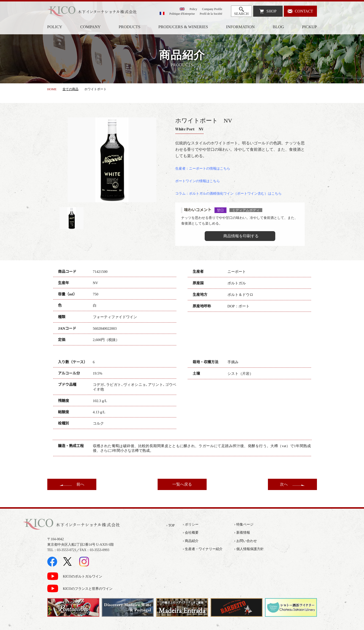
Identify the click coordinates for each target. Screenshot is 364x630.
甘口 (220, 210)
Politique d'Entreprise (182, 14)
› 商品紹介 (191, 541)
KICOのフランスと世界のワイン (88, 589)
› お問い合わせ (246, 541)
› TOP (171, 525)
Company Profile (212, 9)
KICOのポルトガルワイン (83, 576)
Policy (194, 9)
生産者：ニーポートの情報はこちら (203, 169)
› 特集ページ (244, 524)
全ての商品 (70, 89)
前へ (80, 484)
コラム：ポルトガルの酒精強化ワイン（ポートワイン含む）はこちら (228, 194)
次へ (284, 484)
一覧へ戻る (182, 484)
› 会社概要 (191, 533)
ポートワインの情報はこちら (198, 181)
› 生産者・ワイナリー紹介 (203, 549)
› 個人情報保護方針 (249, 549)
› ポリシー (191, 524)
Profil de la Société (211, 14)
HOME (52, 89)
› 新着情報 (242, 533)
